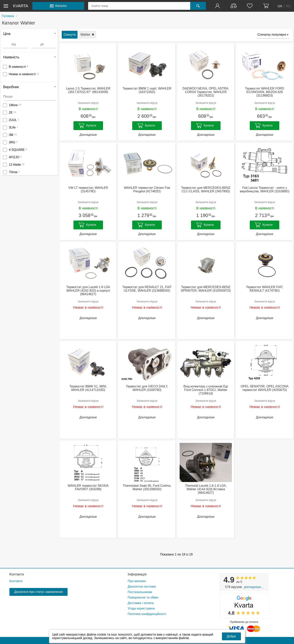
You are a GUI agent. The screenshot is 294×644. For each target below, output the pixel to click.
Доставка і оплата (141, 603)
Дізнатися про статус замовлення (39, 592)
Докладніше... (254, 587)
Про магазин (137, 581)
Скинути (70, 35)
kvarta (21, 6)
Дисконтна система (142, 587)
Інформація (137, 574)
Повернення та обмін (143, 597)
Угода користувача (141, 608)
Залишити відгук (88, 103)
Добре (231, 636)
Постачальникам (140, 592)
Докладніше (88, 135)
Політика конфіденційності (147, 614)
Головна (8, 16)
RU (288, 6)
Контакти (17, 574)
